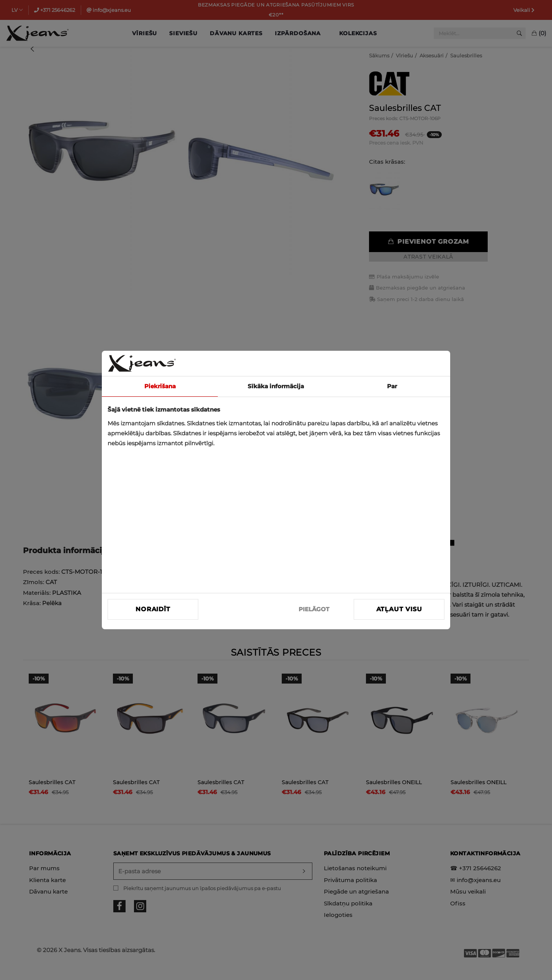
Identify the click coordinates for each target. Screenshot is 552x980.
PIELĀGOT (314, 609)
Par (392, 386)
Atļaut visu (399, 609)
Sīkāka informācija (276, 386)
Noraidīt (153, 609)
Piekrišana (160, 386)
